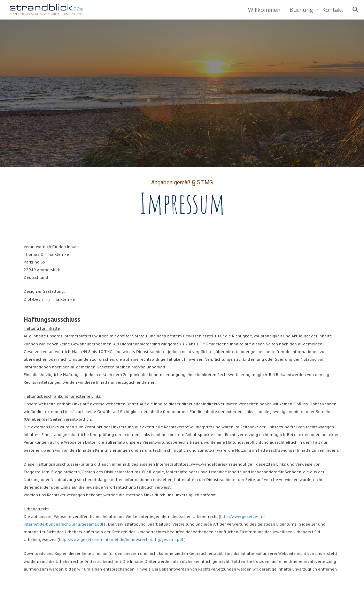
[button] (356, 10)
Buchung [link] (301, 10)
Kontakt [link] (333, 10)
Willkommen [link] (264, 10)
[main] (182, 199)
